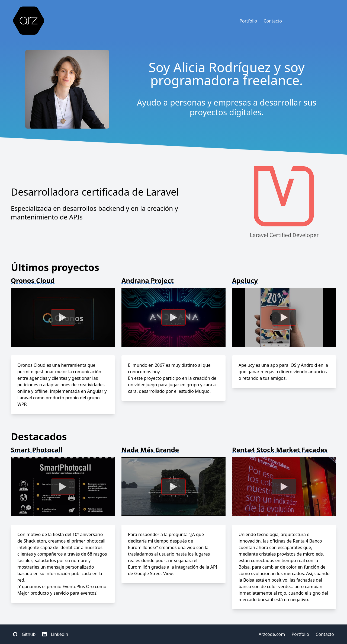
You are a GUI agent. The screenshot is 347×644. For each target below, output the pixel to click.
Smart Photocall (37, 450)
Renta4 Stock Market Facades (280, 450)
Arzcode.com (272, 634)
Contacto (273, 21)
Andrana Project (148, 280)
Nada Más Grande (150, 450)
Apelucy (245, 280)
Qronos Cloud (33, 280)
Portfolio (248, 21)
